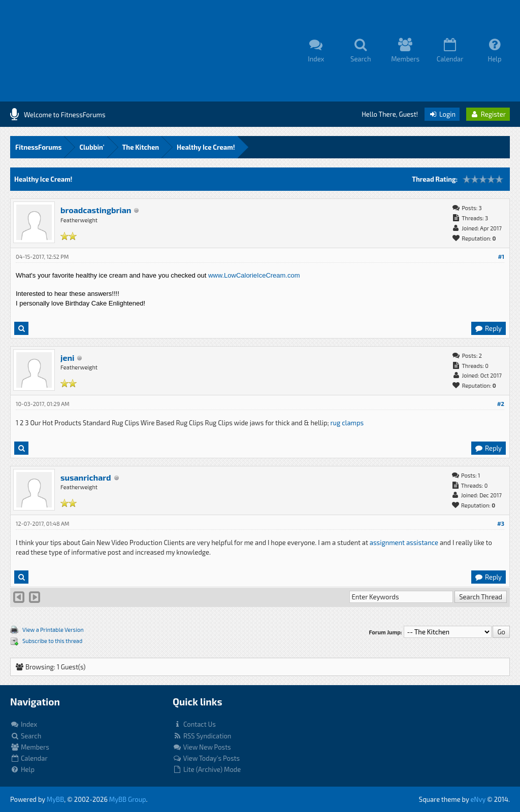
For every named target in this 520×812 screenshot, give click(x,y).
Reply (488, 328)
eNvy (478, 799)
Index (24, 724)
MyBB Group (128, 799)
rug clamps (347, 423)
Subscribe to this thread (52, 641)
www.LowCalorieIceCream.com (254, 275)
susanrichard (86, 477)
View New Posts (202, 747)
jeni (68, 358)
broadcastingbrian (96, 210)
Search (26, 736)
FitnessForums (38, 147)
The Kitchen (141, 147)
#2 (501, 404)
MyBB (55, 799)
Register (488, 114)
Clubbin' (92, 147)
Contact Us (194, 724)
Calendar (29, 758)
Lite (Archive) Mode (207, 769)
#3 (501, 523)
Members (30, 747)
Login (442, 114)
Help (22, 769)
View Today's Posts (206, 758)
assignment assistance (404, 543)
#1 (501, 257)
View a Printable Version (53, 630)
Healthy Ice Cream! (206, 147)
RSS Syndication (202, 736)
